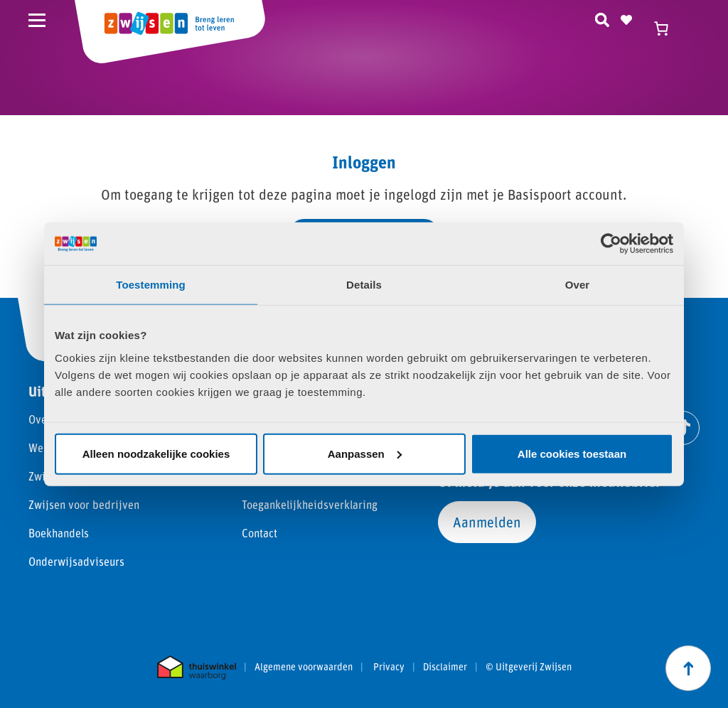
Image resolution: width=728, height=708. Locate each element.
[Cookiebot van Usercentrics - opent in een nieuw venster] (611, 244)
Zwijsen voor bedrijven (84, 504)
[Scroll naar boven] (688, 668)
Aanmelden (487, 522)
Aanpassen (365, 453)
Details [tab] (364, 285)
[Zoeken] (602, 18)
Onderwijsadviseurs (76, 561)
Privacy (389, 667)
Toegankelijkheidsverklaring (310, 504)
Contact (259, 533)
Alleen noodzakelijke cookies (156, 453)
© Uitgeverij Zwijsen (529, 667)
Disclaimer (445, 667)
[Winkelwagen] (668, 28)
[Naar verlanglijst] (626, 18)
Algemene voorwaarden (304, 667)
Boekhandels (59, 533)
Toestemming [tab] (151, 285)
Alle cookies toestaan (572, 453)
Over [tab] (578, 285)
